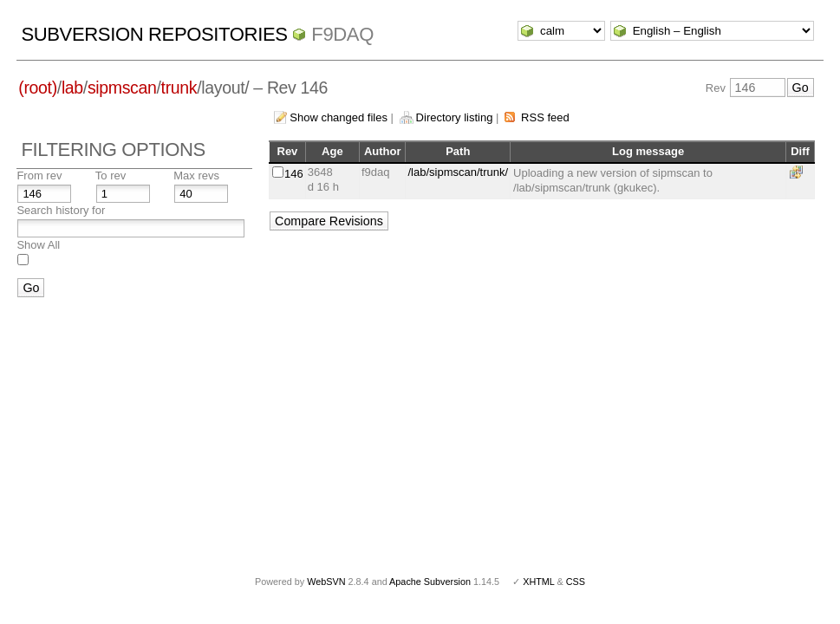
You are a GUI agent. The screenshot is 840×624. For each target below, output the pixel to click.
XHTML (538, 582)
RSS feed (545, 117)
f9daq (342, 34)
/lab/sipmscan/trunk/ (458, 172)
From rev (39, 175)
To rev (111, 175)
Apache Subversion (430, 582)
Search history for (61, 210)
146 (294, 174)
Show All (38, 245)
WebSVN (326, 582)
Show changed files (339, 117)
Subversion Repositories (154, 34)
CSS (576, 582)
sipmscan (122, 88)
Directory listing (455, 117)
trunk (179, 88)
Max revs (196, 175)
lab (72, 88)
